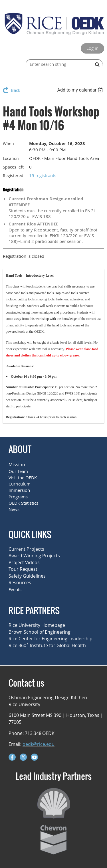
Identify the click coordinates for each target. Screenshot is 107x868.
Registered (13, 176)
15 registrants (43, 175)
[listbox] (81, 90)
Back (16, 90)
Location (11, 158)
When (8, 143)
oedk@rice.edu (39, 744)
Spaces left (13, 167)
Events (15, 589)
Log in (92, 48)
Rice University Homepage (37, 625)
